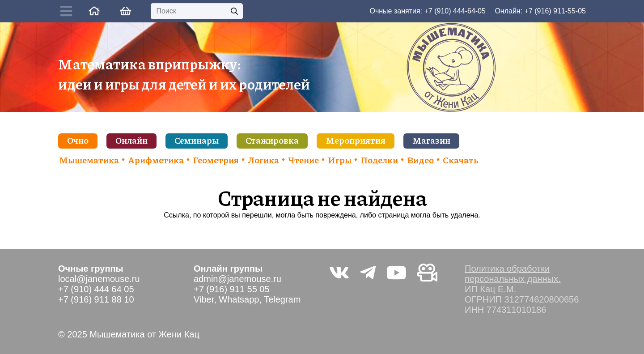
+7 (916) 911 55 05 (232, 289)
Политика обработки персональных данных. (513, 274)
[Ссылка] (94, 11)
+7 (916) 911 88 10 (96, 299)
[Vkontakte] (339, 273)
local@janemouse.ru (99, 279)
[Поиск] (197, 11)
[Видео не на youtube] (427, 273)
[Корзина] (125, 11)
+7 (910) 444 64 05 (96, 289)
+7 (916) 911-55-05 (555, 11)
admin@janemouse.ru (237, 279)
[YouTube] (396, 273)
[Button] (68, 11)
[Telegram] (368, 273)
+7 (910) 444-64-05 (455, 11)
